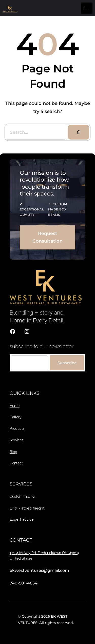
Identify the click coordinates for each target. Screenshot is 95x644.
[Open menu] (87, 8)
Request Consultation (48, 237)
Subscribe (67, 363)
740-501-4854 (24, 583)
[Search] (79, 132)
